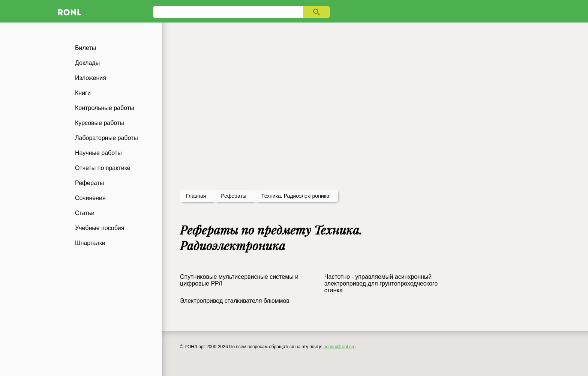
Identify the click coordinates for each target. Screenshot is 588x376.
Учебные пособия (100, 228)
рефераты (234, 196)
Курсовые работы (100, 123)
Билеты (85, 48)
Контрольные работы (105, 108)
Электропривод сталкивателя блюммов (235, 301)
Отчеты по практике (103, 168)
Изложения (91, 78)
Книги (83, 93)
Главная (196, 196)
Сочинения (90, 198)
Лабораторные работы (106, 138)
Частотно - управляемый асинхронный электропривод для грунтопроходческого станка (381, 284)
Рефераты (89, 183)
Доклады (87, 63)
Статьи (85, 213)
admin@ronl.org (340, 347)
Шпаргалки (90, 243)
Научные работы (98, 153)
